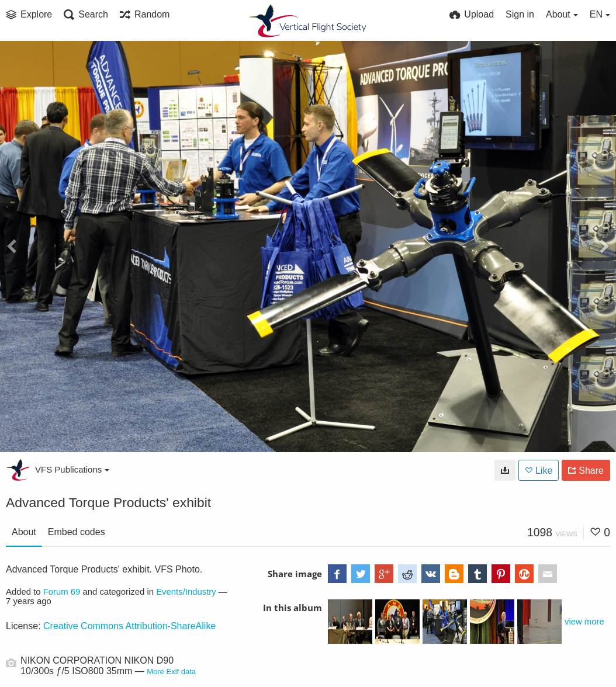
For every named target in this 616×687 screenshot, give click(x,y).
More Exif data (171, 672)
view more (584, 622)
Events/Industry (186, 592)
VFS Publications (72, 469)
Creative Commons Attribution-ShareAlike (129, 626)
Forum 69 (62, 592)
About (24, 532)
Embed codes (77, 532)
